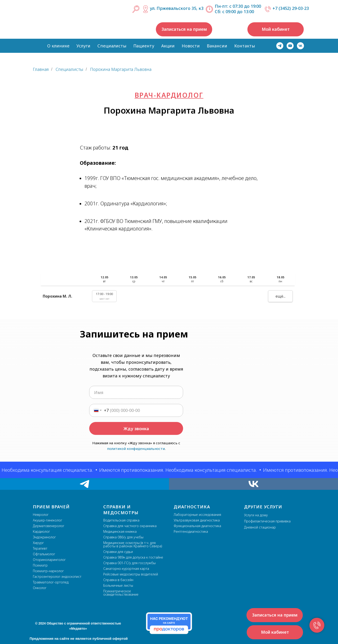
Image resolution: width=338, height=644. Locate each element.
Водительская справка (121, 520)
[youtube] (290, 46)
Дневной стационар (260, 527)
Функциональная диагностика (197, 526)
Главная (41, 69)
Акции (168, 46)
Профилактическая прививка (267, 521)
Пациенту (144, 46)
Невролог (41, 515)
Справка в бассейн (118, 580)
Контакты (245, 46)
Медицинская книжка (120, 531)
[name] (136, 392)
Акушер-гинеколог (48, 520)
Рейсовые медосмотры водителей (131, 574)
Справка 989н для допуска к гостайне (133, 557)
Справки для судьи (118, 552)
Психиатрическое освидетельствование (121, 593)
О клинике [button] (58, 46)
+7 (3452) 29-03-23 (291, 8)
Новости (191, 46)
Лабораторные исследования (197, 515)
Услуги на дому (256, 515)
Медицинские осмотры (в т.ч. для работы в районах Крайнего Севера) (133, 544)
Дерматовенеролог (49, 526)
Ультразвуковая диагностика (197, 520)
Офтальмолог (44, 554)
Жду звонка (136, 429)
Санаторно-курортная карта (126, 569)
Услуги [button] (83, 46)
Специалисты (112, 46)
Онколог (40, 588)
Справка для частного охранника (130, 526)
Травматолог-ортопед (51, 582)
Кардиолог (41, 531)
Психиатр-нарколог (48, 571)
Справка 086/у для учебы (123, 537)
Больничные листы (118, 585)
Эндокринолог (44, 537)
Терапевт (40, 548)
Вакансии (217, 46)
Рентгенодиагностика (191, 531)
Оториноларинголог (49, 560)
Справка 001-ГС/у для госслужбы (129, 563)
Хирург (38, 543)
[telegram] (280, 46)
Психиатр (40, 565)
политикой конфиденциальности (136, 448)
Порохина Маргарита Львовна (121, 69)
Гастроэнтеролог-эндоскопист (57, 577)
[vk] (300, 46)
